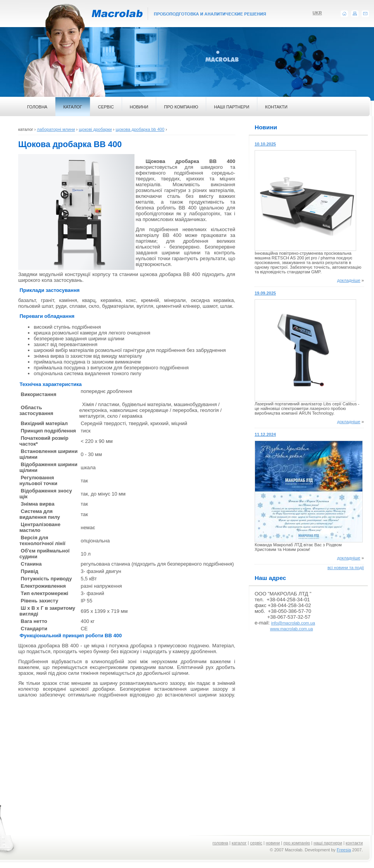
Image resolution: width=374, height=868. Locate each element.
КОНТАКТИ (276, 107)
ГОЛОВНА (37, 107)
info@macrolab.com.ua (293, 623)
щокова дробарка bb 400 (140, 129)
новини (273, 843)
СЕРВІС (106, 107)
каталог (239, 843)
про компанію (297, 843)
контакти (354, 843)
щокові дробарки (95, 129)
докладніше (349, 280)
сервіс (256, 843)
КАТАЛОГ (73, 107)
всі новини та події (346, 568)
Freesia (344, 850)
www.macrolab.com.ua (292, 629)
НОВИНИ (139, 107)
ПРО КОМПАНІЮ (181, 107)
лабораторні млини (56, 129)
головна (220, 843)
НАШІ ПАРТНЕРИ (232, 107)
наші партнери (328, 843)
